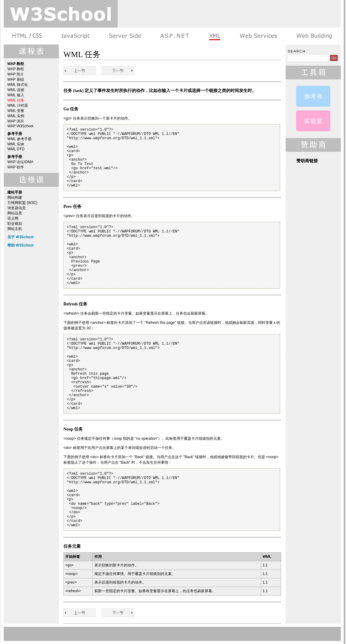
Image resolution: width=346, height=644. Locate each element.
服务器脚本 (125, 36)
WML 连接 (16, 90)
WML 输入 (16, 95)
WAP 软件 (16, 167)
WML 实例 (16, 116)
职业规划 (15, 224)
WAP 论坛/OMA (20, 162)
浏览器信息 (17, 208)
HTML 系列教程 (27, 36)
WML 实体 (16, 144)
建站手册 (314, 36)
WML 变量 (16, 111)
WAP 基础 (16, 79)
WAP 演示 (16, 121)
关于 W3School (20, 237)
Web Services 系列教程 (258, 36)
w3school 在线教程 (61, 14)
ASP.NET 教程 (175, 36)
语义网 (13, 218)
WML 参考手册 (19, 139)
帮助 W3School (20, 245)
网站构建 (15, 197)
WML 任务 (16, 100)
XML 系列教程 (214, 36)
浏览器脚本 (75, 36)
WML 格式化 (18, 85)
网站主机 (15, 229)
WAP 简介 (16, 74)
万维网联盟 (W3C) (22, 203)
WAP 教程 (16, 69)
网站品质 (15, 213)
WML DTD (16, 149)
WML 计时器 (18, 105)
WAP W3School (20, 126)
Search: (297, 51)
